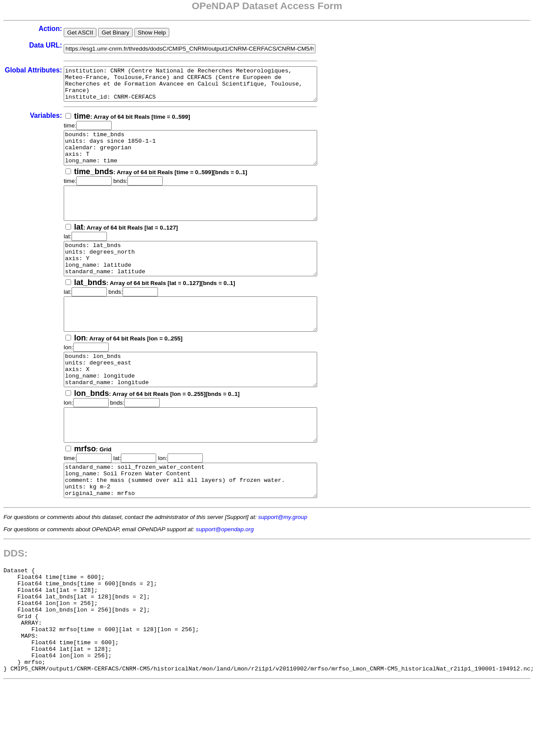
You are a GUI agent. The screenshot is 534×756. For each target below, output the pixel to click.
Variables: (46, 122)
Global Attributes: (33, 70)
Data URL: (46, 45)
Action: (50, 29)
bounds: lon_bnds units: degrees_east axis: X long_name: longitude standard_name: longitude (206, 405)
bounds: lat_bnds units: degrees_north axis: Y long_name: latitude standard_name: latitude (206, 282)
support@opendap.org (225, 582)
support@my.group (283, 569)
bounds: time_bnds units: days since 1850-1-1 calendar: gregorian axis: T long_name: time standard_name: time (206, 158)
